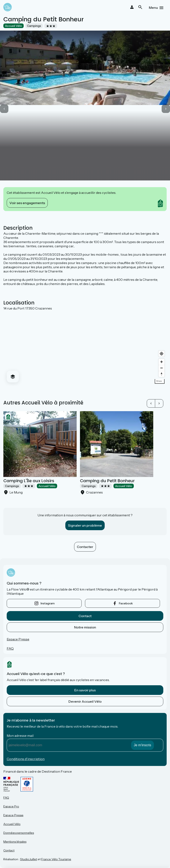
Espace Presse (18, 639)
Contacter (85, 547)
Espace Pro (11, 806)
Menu (153, 8)
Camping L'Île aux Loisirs (29, 481)
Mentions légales (15, 842)
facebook (126, 603)
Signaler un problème (85, 525)
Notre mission (85, 627)
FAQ (10, 648)
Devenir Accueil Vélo (85, 701)
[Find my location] (162, 354)
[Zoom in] (162, 362)
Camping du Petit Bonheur (107, 481)
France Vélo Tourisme (56, 859)
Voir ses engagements (27, 203)
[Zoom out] (162, 368)
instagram (48, 603)
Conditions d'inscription (26, 759)
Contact (85, 616)
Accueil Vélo (12, 824)
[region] (85, 348)
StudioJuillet (29, 859)
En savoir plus (85, 690)
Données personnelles (19, 833)
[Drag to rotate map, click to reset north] (162, 374)
